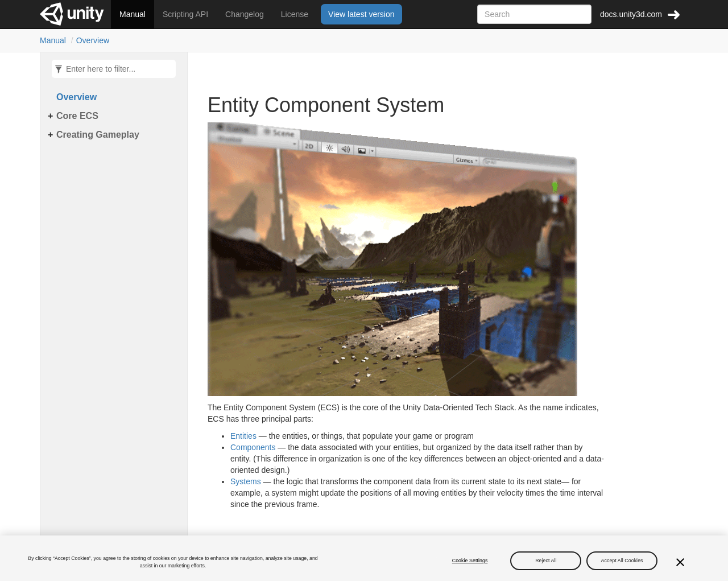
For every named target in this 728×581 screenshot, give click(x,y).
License (295, 14)
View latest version (361, 14)
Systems (246, 481)
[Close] (680, 565)
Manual (133, 14)
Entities (243, 436)
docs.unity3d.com (631, 14)
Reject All (546, 563)
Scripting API (185, 14)
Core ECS (77, 116)
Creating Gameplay (98, 135)
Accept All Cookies (622, 563)
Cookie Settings (470, 563)
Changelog (245, 14)
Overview (93, 40)
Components (253, 447)
